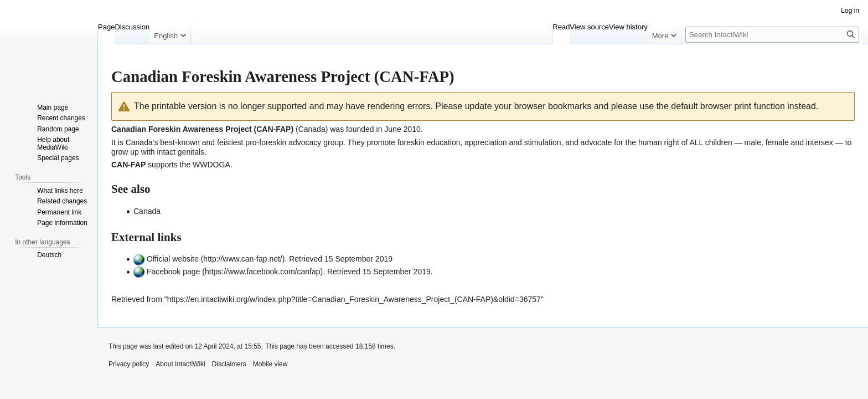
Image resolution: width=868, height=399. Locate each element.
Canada (139, 142)
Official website (173, 259)
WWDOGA (211, 165)
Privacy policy (129, 364)
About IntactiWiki (180, 364)
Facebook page (174, 272)
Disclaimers (229, 364)
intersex (820, 142)
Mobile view (270, 364)
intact (166, 152)
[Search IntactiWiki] (772, 35)
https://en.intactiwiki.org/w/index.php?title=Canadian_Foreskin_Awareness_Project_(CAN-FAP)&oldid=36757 (354, 299)
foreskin (411, 142)
